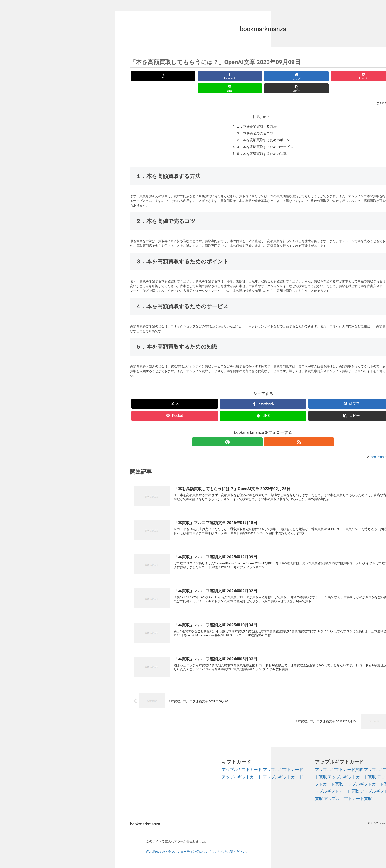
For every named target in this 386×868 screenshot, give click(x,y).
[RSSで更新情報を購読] (268, 431)
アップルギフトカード (242, 761)
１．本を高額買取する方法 (256, 115)
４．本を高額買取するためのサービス (265, 136)
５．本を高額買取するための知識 (261, 143)
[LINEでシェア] (330, 76)
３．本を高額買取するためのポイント (265, 129)
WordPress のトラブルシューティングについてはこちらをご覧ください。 (198, 843)
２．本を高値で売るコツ (254, 122)
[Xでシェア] (151, 76)
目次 (257, 104)
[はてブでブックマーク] (241, 76)
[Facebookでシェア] (196, 76)
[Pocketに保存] (285, 76)
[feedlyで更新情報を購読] (258, 431)
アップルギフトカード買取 (339, 761)
